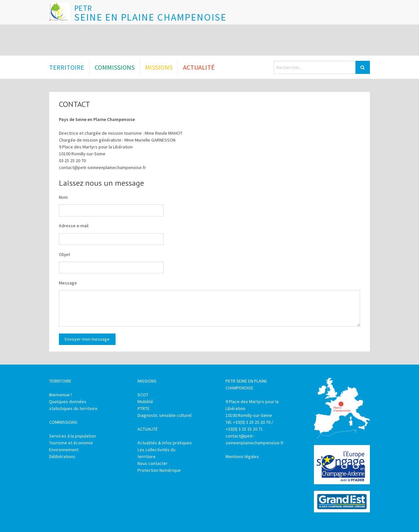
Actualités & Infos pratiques (165, 443)
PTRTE (144, 408)
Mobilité (145, 402)
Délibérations (62, 456)
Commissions (115, 67)
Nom (63, 197)
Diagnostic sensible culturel (164, 415)
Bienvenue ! (60, 395)
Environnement (64, 450)
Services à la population (73, 436)
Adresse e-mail (74, 226)
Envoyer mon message (87, 339)
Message (68, 283)
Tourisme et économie (71, 443)
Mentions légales (242, 456)
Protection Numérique (159, 470)
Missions (159, 67)
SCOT (143, 395)
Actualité (199, 67)
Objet (64, 254)
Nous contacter (153, 463)
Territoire (67, 67)
